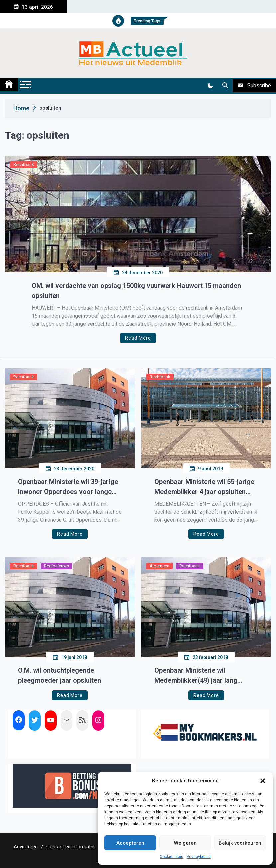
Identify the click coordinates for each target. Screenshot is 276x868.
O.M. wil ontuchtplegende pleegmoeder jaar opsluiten (60, 675)
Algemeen (159, 566)
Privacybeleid (199, 857)
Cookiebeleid (171, 857)
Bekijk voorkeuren (240, 843)
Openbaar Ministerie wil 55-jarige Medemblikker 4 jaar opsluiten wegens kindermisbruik (204, 487)
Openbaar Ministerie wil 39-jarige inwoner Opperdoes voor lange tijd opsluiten (68, 487)
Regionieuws (56, 566)
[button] (263, 781)
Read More (138, 338)
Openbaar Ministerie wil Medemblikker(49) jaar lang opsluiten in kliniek (196, 676)
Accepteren (130, 843)
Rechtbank (24, 164)
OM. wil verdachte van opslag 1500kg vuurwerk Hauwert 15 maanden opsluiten (136, 291)
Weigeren (185, 843)
